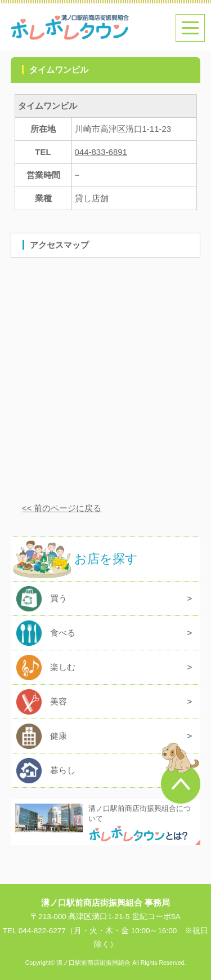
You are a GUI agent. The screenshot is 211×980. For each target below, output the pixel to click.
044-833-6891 (101, 152)
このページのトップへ (181, 773)
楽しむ (63, 667)
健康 (59, 736)
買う (59, 598)
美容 (59, 701)
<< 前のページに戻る (62, 508)
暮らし (63, 770)
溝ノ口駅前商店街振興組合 (93, 963)
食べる (63, 633)
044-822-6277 (42, 931)
